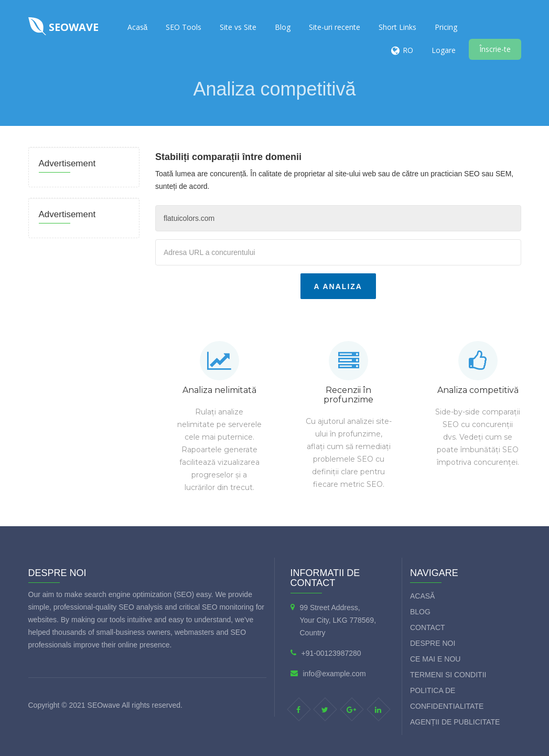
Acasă (138, 27)
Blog (283, 27)
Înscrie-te (495, 49)
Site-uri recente (335, 27)
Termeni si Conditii (448, 675)
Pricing (446, 27)
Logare (444, 50)
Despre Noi (433, 643)
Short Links (397, 27)
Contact (428, 627)
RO (408, 50)
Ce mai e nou (435, 659)
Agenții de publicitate (455, 722)
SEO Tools (184, 27)
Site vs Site (238, 27)
